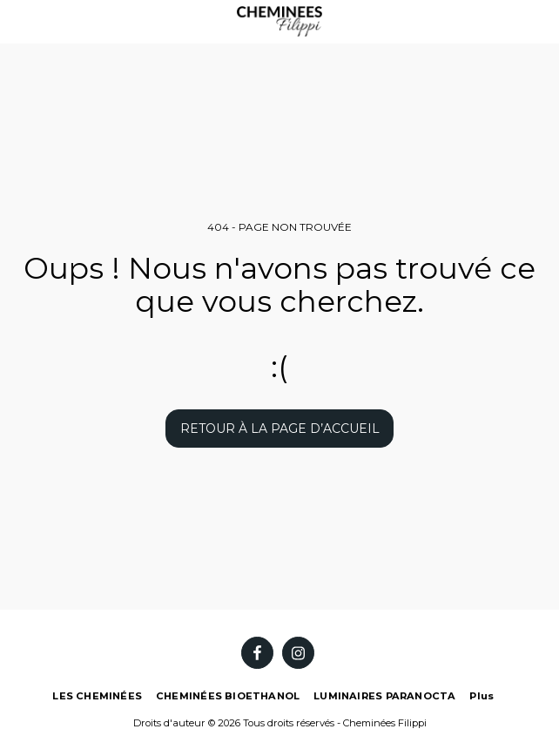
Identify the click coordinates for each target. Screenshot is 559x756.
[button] (19, 21)
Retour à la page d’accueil (280, 429)
